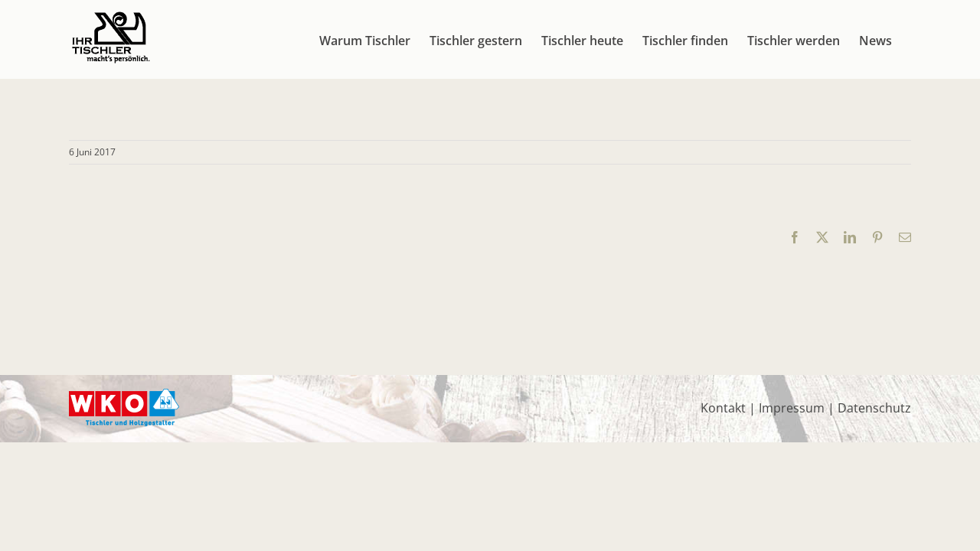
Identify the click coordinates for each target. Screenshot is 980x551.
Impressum (792, 408)
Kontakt (723, 408)
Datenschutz (874, 408)
